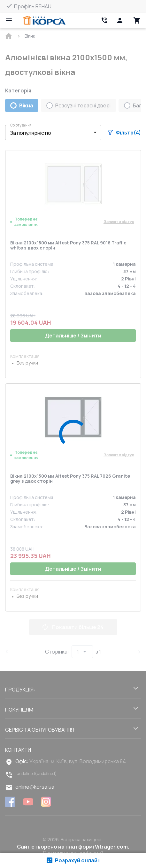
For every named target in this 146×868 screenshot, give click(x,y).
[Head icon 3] (137, 20)
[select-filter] (48, 133)
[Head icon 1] (120, 20)
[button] (53, 133)
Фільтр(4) (124, 133)
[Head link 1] (44, 20)
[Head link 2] (104, 20)
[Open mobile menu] (9, 20)
